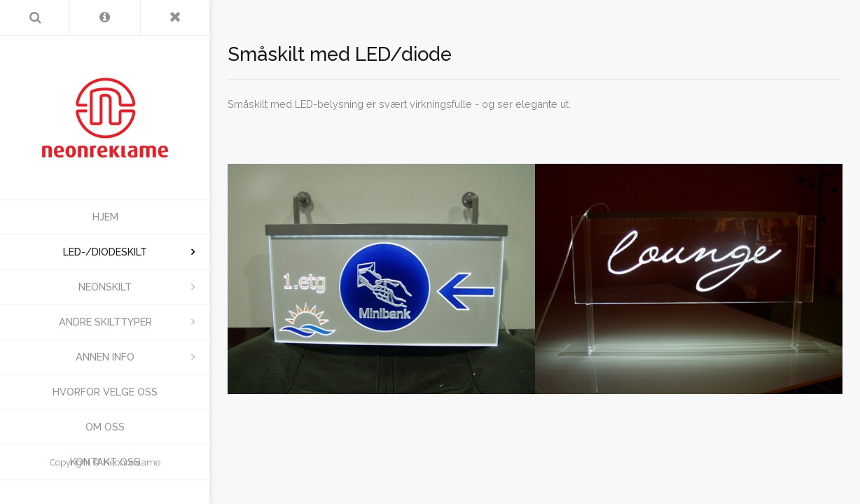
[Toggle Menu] (175, 17)
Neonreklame (132, 462)
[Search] (35, 17)
